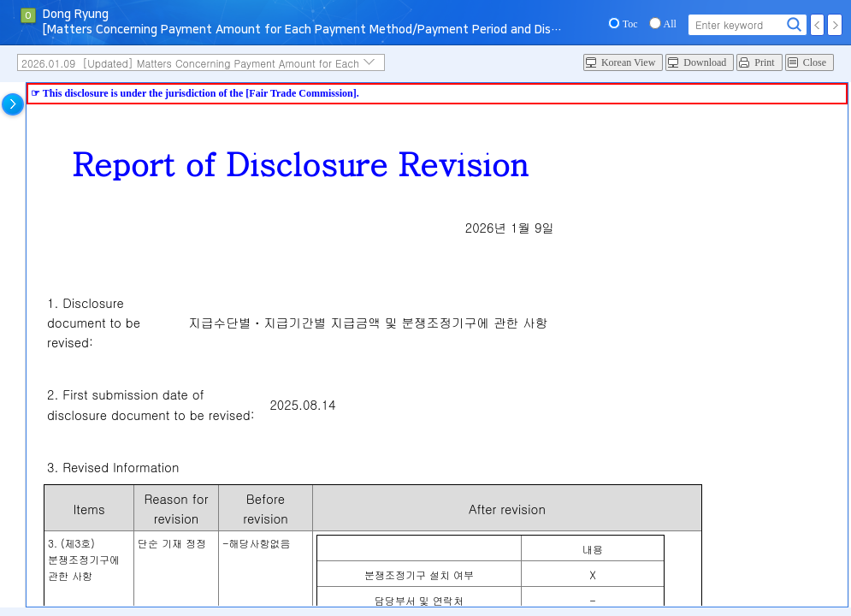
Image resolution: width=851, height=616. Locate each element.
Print (764, 62)
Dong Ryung (76, 15)
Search (795, 25)
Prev (818, 25)
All (670, 24)
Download (705, 62)
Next (835, 25)
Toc (630, 24)
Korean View (628, 62)
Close (815, 62)
